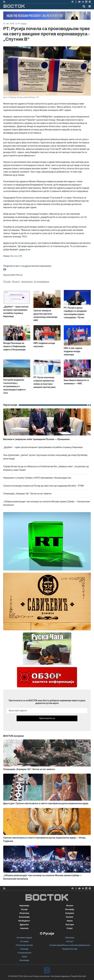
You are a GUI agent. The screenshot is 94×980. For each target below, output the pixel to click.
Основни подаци (24, 938)
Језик (24, 956)
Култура (70, 924)
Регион (70, 906)
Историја (24, 941)
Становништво (24, 953)
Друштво (24, 924)
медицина (27, 282)
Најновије (24, 906)
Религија (24, 949)
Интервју (70, 909)
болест (16, 282)
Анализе (24, 928)
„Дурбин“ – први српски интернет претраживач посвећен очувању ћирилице (43, 447)
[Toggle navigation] (89, 6)
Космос (70, 917)
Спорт (70, 928)
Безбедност (24, 921)
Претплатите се (47, 718)
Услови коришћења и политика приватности (70, 945)
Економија (24, 917)
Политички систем (24, 945)
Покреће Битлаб (70, 949)
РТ (21, 256)
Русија (7, 282)
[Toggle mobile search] (84, 6)
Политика (24, 913)
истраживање (42, 282)
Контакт (70, 941)
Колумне (70, 913)
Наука (24, 24)
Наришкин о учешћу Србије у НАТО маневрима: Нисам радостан (37, 478)
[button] (90, 6)
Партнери (70, 938)
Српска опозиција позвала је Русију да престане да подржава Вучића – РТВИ (44, 486)
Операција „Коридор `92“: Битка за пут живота (27, 494)
